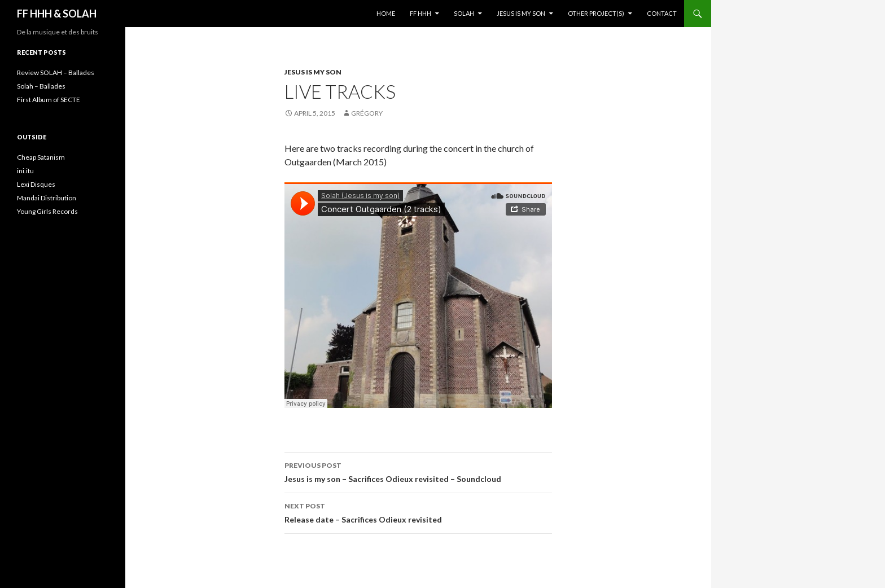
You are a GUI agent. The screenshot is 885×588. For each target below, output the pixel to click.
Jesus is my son (521, 13)
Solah (464, 13)
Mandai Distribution (47, 198)
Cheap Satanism (41, 157)
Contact (662, 13)
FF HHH (420, 13)
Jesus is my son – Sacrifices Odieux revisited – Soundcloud (418, 471)
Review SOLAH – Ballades (56, 73)
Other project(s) (596, 13)
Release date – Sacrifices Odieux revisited (418, 512)
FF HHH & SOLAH (57, 14)
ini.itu (25, 171)
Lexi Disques (36, 184)
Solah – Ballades (41, 86)
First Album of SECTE (49, 100)
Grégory (367, 113)
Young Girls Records (47, 211)
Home (386, 13)
